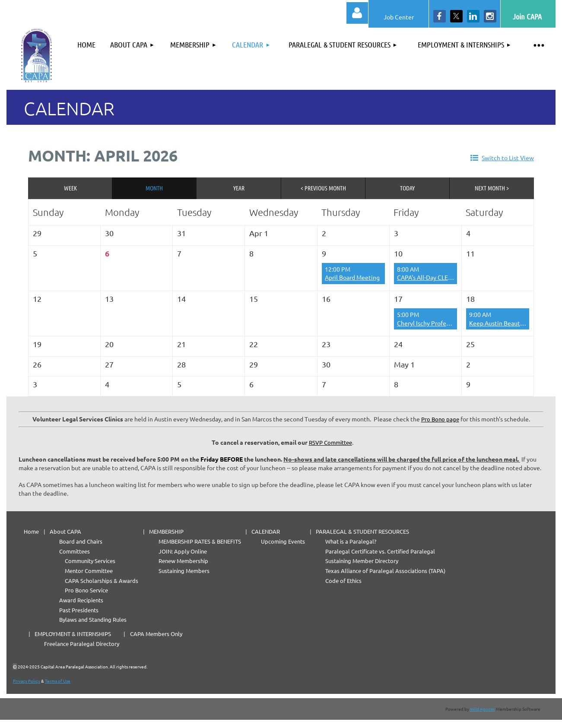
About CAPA (65, 531)
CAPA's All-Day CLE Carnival (434, 277)
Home (31, 531)
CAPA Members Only (156, 634)
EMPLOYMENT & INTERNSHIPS (73, 634)
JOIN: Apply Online (183, 551)
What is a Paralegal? (351, 541)
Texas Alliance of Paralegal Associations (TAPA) (385, 571)
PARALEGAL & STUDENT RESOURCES (362, 531)
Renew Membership (183, 561)
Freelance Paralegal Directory (82, 644)
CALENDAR (266, 531)
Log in (357, 13)
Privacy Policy (27, 681)
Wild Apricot (483, 709)
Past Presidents (79, 610)
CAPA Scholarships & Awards (102, 581)
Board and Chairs (81, 541)
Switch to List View (508, 158)
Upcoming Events (283, 541)
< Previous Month (323, 188)
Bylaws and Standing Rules (93, 619)
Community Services (90, 561)
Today (407, 188)
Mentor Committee (89, 571)
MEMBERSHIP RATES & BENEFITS (200, 541)
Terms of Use (58, 681)
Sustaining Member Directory (362, 561)
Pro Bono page (440, 419)
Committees (75, 551)
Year (239, 188)
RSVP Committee (330, 442)
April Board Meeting (352, 277)
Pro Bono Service (86, 590)
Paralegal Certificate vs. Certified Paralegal (380, 551)
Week (70, 188)
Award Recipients (81, 600)
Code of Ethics (343, 581)
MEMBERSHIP (166, 531)
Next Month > (492, 188)
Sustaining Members (184, 571)
